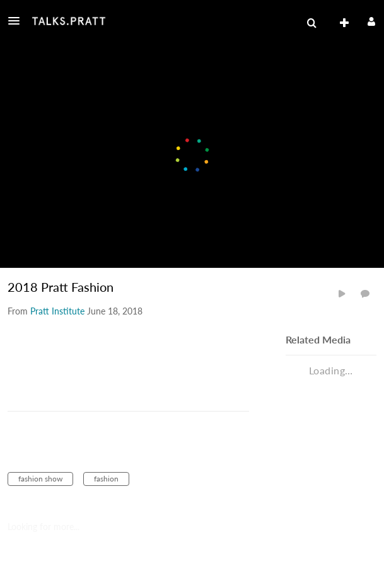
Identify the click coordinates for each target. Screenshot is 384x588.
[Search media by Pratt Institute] (57, 311)
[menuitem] (311, 23)
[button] (18, 21)
